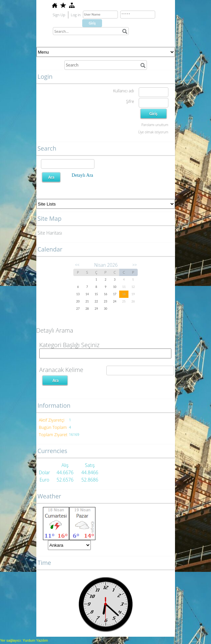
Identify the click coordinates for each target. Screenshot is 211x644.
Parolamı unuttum (155, 125)
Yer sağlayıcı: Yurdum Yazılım (24, 640)
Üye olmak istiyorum (153, 132)
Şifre (130, 101)
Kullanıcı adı (123, 91)
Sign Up (59, 15)
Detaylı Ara (82, 175)
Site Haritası (50, 233)
